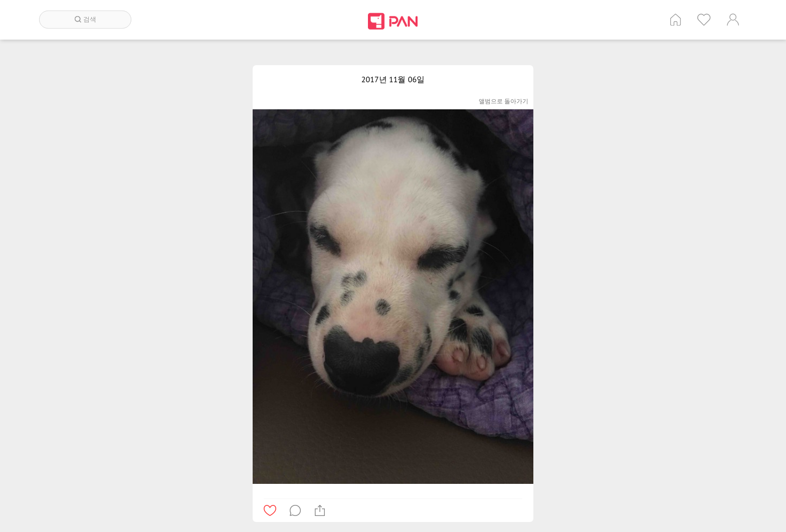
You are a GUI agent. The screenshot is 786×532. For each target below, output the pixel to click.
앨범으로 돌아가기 (504, 101)
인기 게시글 (704, 20)
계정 (733, 20)
